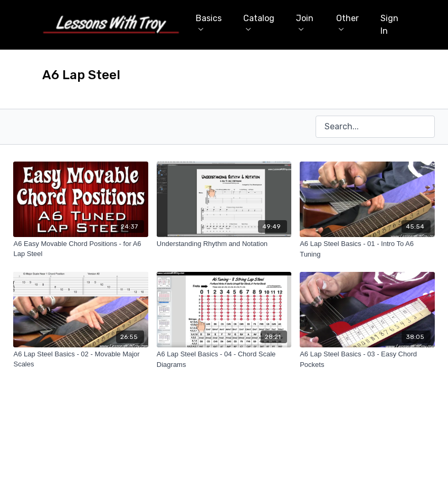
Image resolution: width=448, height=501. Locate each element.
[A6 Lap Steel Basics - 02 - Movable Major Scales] (80, 359)
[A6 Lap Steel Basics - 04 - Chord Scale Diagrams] (224, 359)
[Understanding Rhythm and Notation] (224, 244)
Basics (209, 22)
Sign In (389, 25)
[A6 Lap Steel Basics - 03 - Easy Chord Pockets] (367, 359)
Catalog (259, 22)
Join (305, 22)
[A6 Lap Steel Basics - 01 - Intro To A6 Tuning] (367, 249)
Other (347, 22)
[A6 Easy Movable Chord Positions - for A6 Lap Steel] (80, 249)
